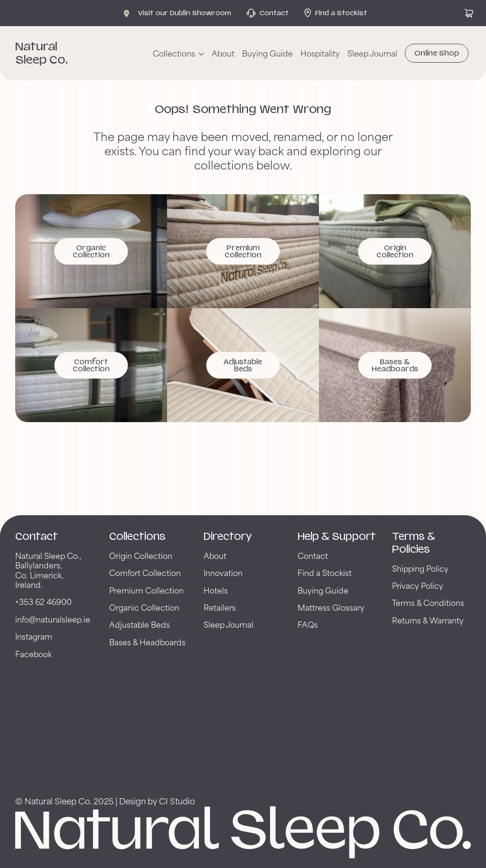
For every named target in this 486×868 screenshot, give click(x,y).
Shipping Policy (420, 568)
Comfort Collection (145, 572)
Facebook (33, 654)
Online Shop (437, 53)
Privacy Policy (418, 585)
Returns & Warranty (428, 620)
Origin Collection (141, 555)
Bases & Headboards (147, 642)
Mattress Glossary (331, 607)
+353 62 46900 (43, 601)
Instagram (34, 636)
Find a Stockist (325, 572)
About (223, 53)
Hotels (216, 590)
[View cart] (469, 13)
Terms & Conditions (428, 602)
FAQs (308, 624)
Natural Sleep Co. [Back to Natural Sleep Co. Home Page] (42, 53)
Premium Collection (146, 590)
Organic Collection (144, 607)
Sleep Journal (372, 53)
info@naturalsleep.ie (53, 619)
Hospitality (320, 53)
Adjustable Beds (140, 624)
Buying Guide (267, 53)
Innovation (223, 572)
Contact (313, 555)
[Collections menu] (178, 53)
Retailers (220, 607)
